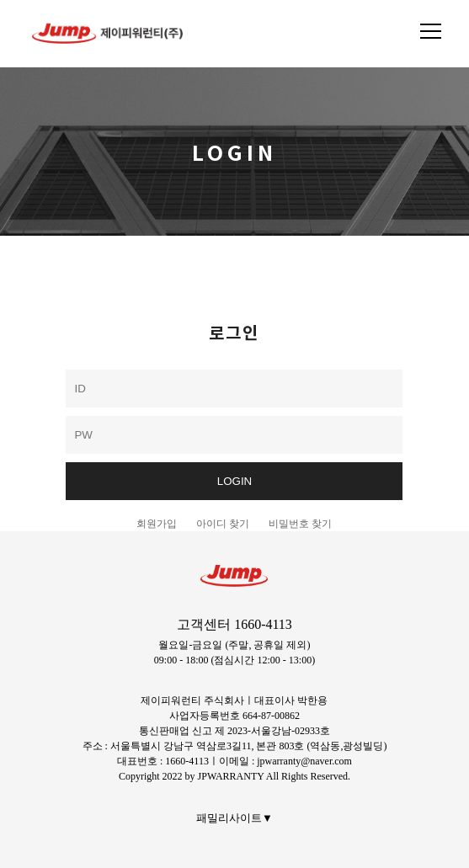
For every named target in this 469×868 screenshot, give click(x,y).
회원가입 (157, 524)
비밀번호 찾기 (300, 524)
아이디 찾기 (223, 524)
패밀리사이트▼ (234, 818)
